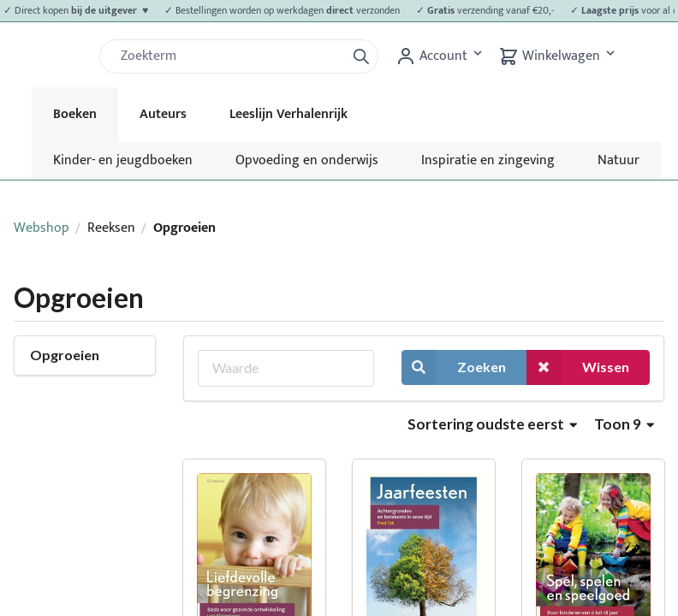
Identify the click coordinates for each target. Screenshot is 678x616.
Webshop (42, 228)
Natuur (619, 160)
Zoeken (454, 367)
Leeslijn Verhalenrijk (288, 114)
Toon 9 (624, 424)
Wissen (578, 367)
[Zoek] (229, 56)
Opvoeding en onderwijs (307, 160)
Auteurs (163, 114)
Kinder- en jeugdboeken (123, 160)
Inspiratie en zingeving (488, 160)
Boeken (75, 114)
